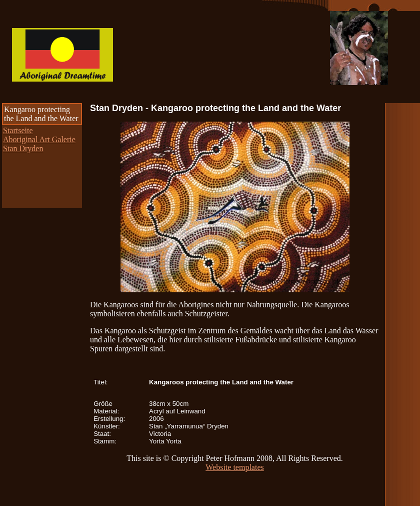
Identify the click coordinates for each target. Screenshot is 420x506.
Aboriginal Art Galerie (39, 139)
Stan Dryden (23, 148)
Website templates (234, 467)
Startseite (18, 130)
